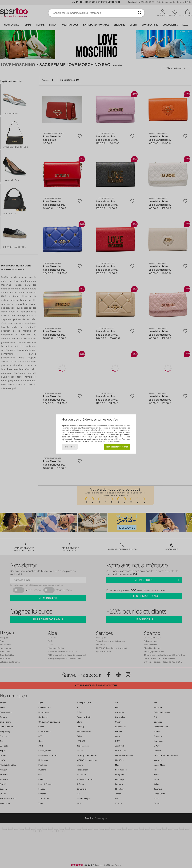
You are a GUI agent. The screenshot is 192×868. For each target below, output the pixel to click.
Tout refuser (70, 447)
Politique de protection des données (105, 441)
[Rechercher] (140, 13)
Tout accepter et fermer (117, 447)
